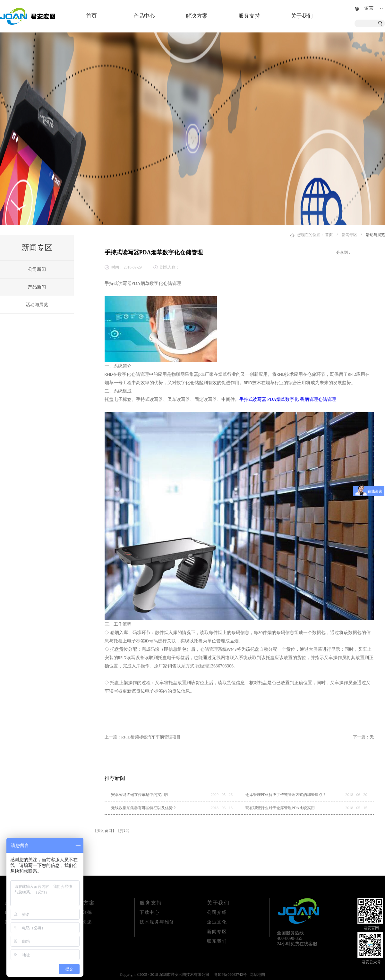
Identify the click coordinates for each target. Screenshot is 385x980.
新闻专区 (349, 235)
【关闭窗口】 (105, 831)
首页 (91, 16)
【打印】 (124, 831)
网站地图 (256, 975)
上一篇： (143, 737)
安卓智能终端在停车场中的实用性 (140, 795)
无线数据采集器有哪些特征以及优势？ (144, 808)
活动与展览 (375, 235)
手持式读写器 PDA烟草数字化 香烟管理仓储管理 (288, 399)
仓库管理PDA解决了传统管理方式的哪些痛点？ (286, 795)
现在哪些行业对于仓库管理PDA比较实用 (280, 808)
